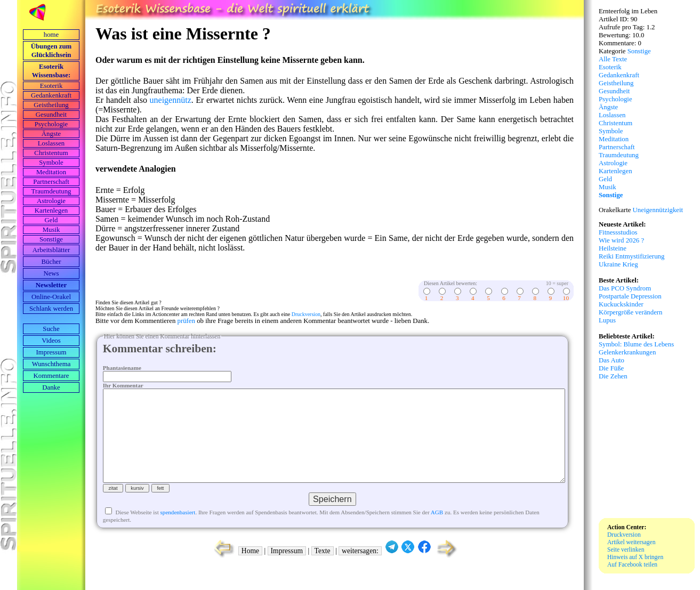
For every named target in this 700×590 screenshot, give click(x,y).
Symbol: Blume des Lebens (636, 344)
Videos (51, 341)
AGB (437, 531)
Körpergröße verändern (631, 312)
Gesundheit (51, 115)
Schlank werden (51, 309)
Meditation (51, 172)
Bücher (51, 262)
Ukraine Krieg (618, 264)
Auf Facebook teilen (632, 564)
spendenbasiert (178, 531)
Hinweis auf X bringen (635, 557)
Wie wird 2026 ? (621, 240)
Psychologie (51, 124)
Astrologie (51, 201)
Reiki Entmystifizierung (631, 256)
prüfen (186, 321)
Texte (323, 570)
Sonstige (51, 239)
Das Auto (612, 360)
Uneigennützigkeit (658, 210)
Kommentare (51, 376)
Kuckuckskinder (621, 304)
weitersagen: (360, 570)
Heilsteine (613, 248)
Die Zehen (613, 376)
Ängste (51, 134)
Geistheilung (51, 105)
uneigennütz (171, 100)
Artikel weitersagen (631, 542)
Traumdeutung (51, 191)
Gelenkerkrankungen (627, 352)
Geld (51, 220)
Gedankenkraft (51, 95)
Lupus (607, 320)
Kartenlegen (51, 211)
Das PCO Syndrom (625, 288)
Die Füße (611, 368)
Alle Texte (613, 59)
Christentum (51, 153)
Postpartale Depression (630, 296)
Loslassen (51, 143)
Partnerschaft (51, 182)
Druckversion (306, 314)
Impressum (51, 352)
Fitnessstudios (618, 232)
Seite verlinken (626, 549)
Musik (51, 230)
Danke (51, 387)
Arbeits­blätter (51, 250)
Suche (51, 329)
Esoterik (51, 86)
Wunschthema (51, 364)
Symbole (51, 163)
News (51, 273)
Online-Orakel (51, 297)
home (51, 35)
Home (250, 570)
